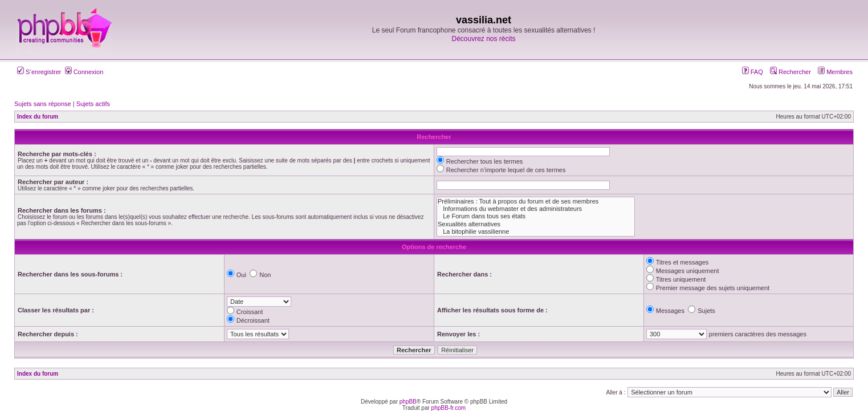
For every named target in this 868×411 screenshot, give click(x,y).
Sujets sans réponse (43, 104)
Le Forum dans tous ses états (536, 216)
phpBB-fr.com (449, 408)
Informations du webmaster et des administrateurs (536, 209)
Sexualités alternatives (536, 224)
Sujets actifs (93, 104)
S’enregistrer (39, 72)
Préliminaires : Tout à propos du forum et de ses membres (536, 202)
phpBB (408, 402)
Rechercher (790, 72)
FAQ (753, 72)
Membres (835, 72)
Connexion (84, 72)
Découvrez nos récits (483, 39)
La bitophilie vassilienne (536, 232)
